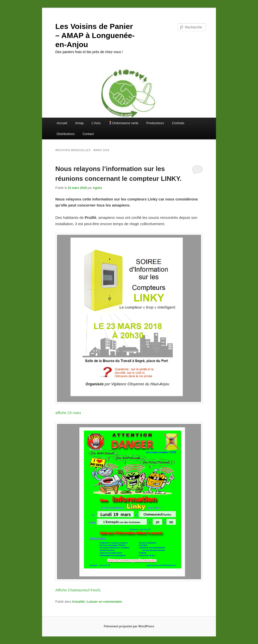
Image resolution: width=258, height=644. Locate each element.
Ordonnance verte (123, 123)
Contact (88, 134)
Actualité (78, 602)
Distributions (66, 134)
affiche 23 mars (68, 413)
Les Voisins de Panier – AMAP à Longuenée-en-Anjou (95, 35)
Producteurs (155, 123)
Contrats (178, 123)
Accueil (62, 123)
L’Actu (96, 123)
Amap (79, 123)
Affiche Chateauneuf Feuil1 (78, 590)
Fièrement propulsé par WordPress (129, 626)
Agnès (97, 188)
